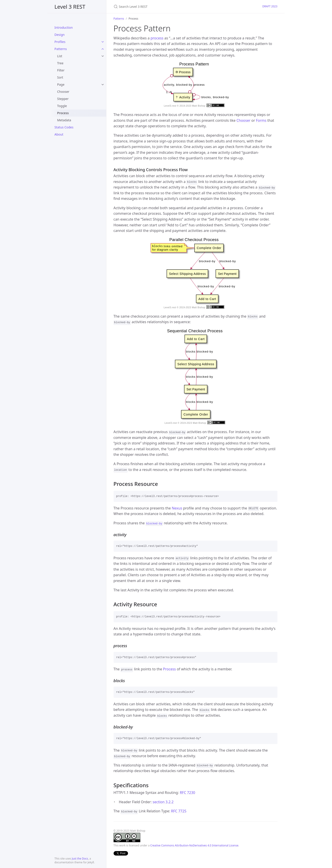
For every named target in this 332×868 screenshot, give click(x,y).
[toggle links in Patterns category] (103, 49)
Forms (261, 120)
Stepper (63, 99)
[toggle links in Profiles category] (103, 42)
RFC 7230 (187, 793)
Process (63, 113)
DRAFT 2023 (270, 6)
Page (61, 84)
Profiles (60, 42)
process (157, 38)
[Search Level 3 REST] (166, 7)
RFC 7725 (179, 811)
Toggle (62, 106)
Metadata (64, 120)
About (59, 134)
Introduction (64, 27)
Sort (60, 77)
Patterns (61, 49)
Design (60, 35)
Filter (61, 70)
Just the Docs (80, 859)
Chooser (63, 92)
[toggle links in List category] (103, 56)
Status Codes (64, 127)
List (60, 56)
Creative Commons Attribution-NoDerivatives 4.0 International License (194, 845)
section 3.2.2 (163, 802)
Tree (60, 63)
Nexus (177, 508)
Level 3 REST (70, 7)
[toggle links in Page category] (103, 85)
